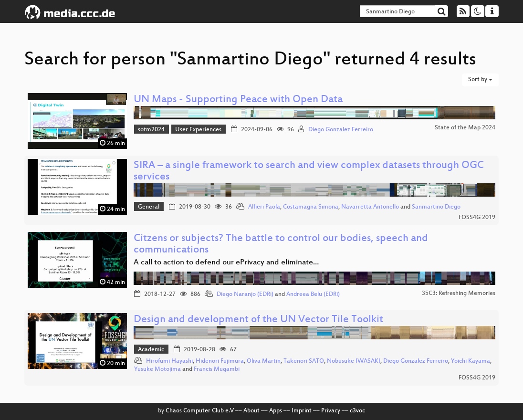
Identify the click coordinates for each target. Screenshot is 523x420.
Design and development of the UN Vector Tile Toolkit (258, 320)
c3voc (357, 411)
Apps (276, 411)
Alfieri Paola (264, 207)
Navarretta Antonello (370, 207)
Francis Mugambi (217, 369)
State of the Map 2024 (465, 128)
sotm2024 (151, 130)
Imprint (302, 411)
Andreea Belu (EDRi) (313, 294)
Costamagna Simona (311, 207)
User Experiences (198, 130)
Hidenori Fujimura (220, 361)
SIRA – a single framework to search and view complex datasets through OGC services (309, 172)
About (251, 411)
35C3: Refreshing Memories (459, 294)
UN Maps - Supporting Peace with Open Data (238, 100)
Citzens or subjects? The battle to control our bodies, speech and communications (281, 245)
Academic (151, 350)
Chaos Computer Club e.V (200, 411)
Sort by (480, 80)
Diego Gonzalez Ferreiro (341, 130)
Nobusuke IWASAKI (354, 361)
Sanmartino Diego (436, 207)
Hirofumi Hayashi (169, 361)
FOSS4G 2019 (477, 218)
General (149, 207)
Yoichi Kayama (471, 361)
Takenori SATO (304, 361)
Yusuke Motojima (157, 369)
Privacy (331, 411)
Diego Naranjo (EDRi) (245, 294)
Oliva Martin (264, 361)
